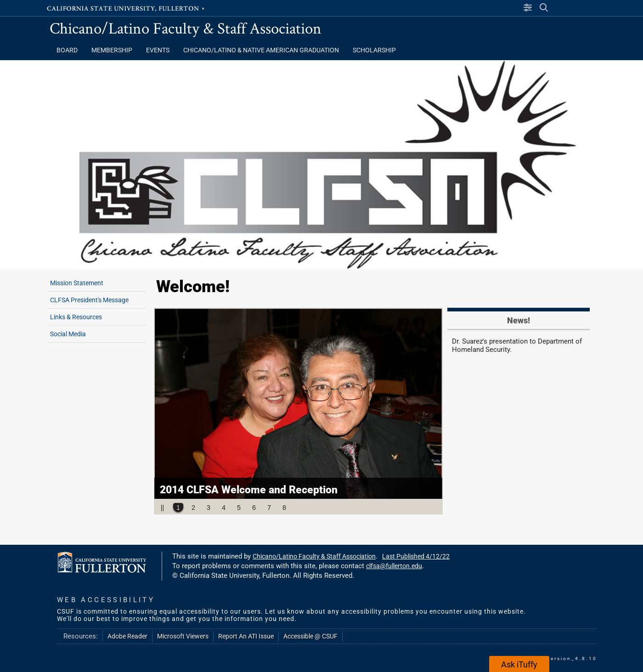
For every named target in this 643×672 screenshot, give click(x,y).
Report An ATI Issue (246, 636)
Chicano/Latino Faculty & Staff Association (186, 28)
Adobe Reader (127, 636)
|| (162, 508)
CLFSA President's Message (89, 300)
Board (67, 50)
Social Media (68, 334)
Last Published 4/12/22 (416, 556)
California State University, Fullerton (126, 8)
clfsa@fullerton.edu (394, 566)
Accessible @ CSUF (310, 636)
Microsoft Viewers (183, 636)
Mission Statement (77, 283)
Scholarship (374, 50)
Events (158, 50)
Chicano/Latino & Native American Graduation (261, 50)
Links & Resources (76, 317)
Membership (112, 50)
